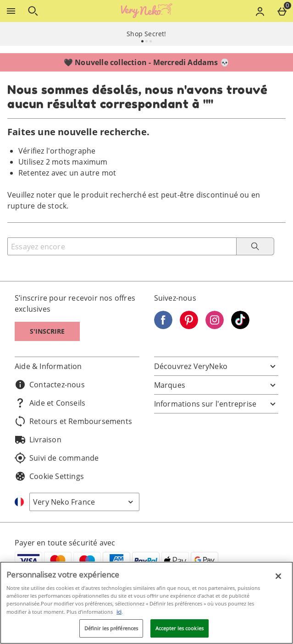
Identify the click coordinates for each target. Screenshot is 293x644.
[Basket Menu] (282, 11)
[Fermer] (278, 576)
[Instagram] (215, 326)
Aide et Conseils (50, 403)
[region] (146, 603)
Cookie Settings (49, 476)
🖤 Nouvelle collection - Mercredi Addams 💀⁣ (146, 62)
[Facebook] (163, 326)
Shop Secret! (146, 34)
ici (119, 612)
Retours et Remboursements (73, 421)
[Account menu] (260, 11)
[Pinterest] (189, 326)
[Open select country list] (84, 502)
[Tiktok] (240, 326)
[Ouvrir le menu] (11, 11)
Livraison (38, 440)
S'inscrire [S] (47, 331)
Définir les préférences (111, 628)
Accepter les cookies (180, 628)
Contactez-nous (50, 385)
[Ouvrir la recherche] (33, 11)
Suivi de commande (57, 458)
